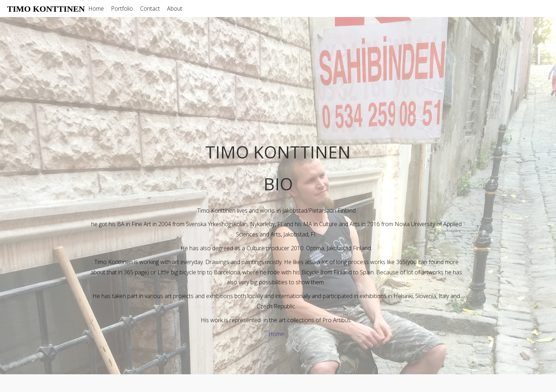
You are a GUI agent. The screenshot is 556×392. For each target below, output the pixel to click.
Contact (150, 9)
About (175, 9)
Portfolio (122, 9)
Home (96, 9)
